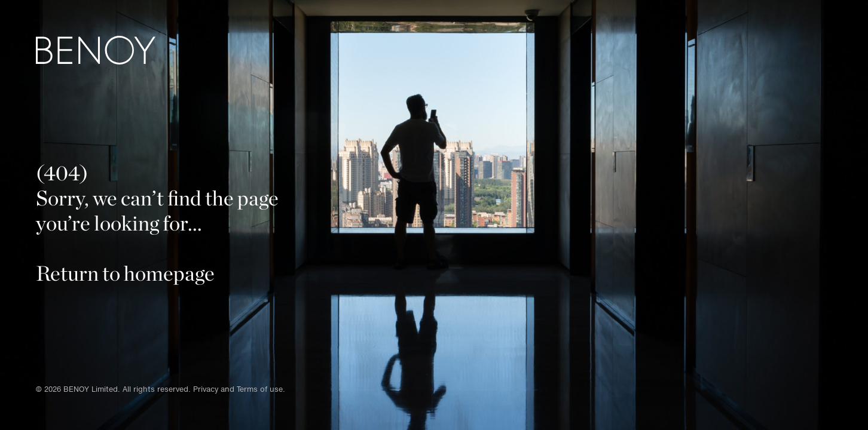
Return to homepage (125, 273)
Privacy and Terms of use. (239, 389)
